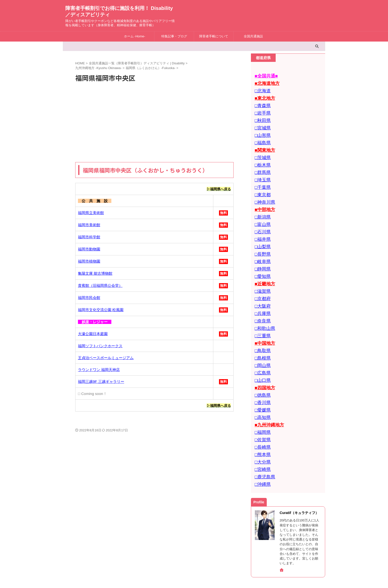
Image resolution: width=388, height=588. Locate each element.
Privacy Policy (203, 556)
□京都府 (261, 276)
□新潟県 (261, 203)
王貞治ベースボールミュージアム (106, 358)
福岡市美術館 (89, 225)
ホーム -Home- (135, 36)
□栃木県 (261, 156)
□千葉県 (261, 176)
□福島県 (261, 136)
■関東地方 (263, 142)
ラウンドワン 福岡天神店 (99, 370)
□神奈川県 (263, 189)
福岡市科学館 (89, 237)
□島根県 (261, 330)
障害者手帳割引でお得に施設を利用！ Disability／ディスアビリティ (194, 566)
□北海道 (261, 89)
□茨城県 (261, 149)
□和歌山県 (263, 303)
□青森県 (261, 102)
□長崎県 (261, 410)
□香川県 (261, 370)
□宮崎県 (261, 430)
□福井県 (261, 223)
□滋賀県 (261, 269)
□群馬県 (261, 162)
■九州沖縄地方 (267, 390)
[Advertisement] (154, 122)
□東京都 (261, 183)
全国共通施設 (253, 36)
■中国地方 (263, 316)
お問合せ (182, 556)
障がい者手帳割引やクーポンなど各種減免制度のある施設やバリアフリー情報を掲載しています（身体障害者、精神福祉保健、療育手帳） (194, 574)
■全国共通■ (264, 76)
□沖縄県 (261, 443)
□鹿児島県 (263, 436)
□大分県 (261, 423)
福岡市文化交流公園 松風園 (101, 310)
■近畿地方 (263, 263)
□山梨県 (261, 229)
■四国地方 (263, 356)
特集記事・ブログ (174, 36)
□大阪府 (261, 283)
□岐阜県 (261, 243)
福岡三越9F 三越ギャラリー (101, 382)
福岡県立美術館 (91, 213)
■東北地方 (263, 96)
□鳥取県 (261, 323)
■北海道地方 (265, 82)
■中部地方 (263, 196)
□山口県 (261, 350)
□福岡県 (261, 396)
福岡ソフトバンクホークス (100, 346)
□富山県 (261, 209)
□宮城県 (261, 122)
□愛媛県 (261, 376)
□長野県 (261, 236)
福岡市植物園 (89, 261)
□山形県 (261, 129)
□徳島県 (261, 363)
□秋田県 (261, 116)
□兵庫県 (261, 289)
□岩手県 (261, 109)
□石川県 (261, 216)
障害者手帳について (214, 36)
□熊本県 (261, 416)
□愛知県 (261, 256)
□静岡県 (261, 249)
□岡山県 (261, 336)
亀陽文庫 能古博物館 (95, 274)
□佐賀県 (261, 403)
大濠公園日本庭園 (93, 334)
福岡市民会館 (89, 298)
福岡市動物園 (89, 249)
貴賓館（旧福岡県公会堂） (100, 286)
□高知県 (261, 383)
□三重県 (261, 309)
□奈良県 (261, 296)
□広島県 (261, 343)
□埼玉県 (261, 169)
